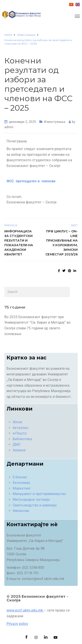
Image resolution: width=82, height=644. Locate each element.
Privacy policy (17, 624)
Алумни (19, 450)
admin (9, 127)
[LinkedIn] (46, 637)
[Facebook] (26, 637)
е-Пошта (20, 433)
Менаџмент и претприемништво (39, 494)
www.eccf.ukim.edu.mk (25, 610)
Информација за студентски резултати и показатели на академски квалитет (19, 243)
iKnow (18, 422)
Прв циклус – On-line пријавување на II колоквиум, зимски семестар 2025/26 (62, 243)
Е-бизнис (20, 477)
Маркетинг (22, 488)
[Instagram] (36, 637)
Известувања (55, 122)
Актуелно (20, 428)
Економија (21, 483)
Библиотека (22, 439)
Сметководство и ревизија (35, 505)
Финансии (21, 511)
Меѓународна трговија (31, 500)
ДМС (17, 444)
